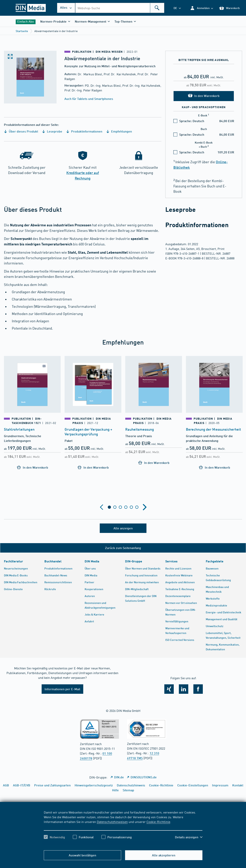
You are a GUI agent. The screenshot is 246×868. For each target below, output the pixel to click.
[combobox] (120, 8)
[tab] (109, 507)
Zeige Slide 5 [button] (131, 507)
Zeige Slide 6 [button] (137, 507)
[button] (202, 8)
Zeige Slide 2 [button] (115, 507)
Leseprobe (52, 131)
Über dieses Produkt (21, 131)
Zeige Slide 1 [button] (109, 507)
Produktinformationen (84, 131)
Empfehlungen (119, 131)
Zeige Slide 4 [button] (126, 507)
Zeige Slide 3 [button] (120, 507)
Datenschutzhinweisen (112, 822)
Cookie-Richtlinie (158, 822)
